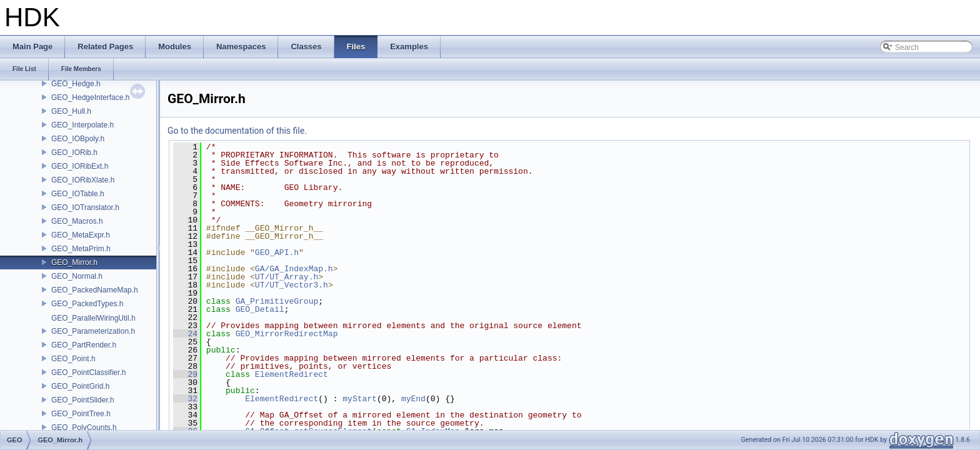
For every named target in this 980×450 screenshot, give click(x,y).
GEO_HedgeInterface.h (90, 97)
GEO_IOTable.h (78, 194)
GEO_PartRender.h (84, 345)
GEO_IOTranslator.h (85, 207)
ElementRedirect (292, 374)
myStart (360, 399)
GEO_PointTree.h (81, 414)
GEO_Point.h (73, 359)
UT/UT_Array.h (287, 277)
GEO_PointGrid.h (80, 386)
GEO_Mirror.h (74, 262)
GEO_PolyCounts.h (84, 427)
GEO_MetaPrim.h (81, 249)
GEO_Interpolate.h (82, 125)
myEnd (413, 399)
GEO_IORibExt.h (80, 166)
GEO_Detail (260, 309)
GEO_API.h (277, 252)
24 (185, 334)
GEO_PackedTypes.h (87, 304)
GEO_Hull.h (71, 111)
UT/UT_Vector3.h (292, 285)
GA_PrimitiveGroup (277, 301)
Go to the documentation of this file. (237, 131)
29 (185, 374)
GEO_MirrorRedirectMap (287, 334)
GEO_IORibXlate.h (83, 180)
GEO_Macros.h (77, 221)
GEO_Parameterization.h (93, 331)
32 (185, 399)
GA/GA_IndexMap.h (294, 269)
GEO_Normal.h (77, 276)
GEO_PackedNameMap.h (95, 290)
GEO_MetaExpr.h (81, 235)
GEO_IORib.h (74, 152)
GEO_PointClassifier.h (88, 372)
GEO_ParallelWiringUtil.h (93, 318)
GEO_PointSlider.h (83, 400)
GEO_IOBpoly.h (78, 139)
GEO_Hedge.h (76, 84)
